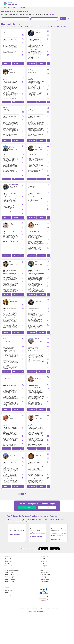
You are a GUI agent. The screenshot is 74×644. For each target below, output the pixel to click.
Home (5, 7)
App (18, 608)
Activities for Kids (8, 565)
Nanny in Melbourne (43, 560)
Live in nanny (7, 592)
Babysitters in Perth (9, 578)
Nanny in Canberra (43, 565)
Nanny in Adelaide (43, 567)
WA (17, 7)
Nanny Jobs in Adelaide (44, 581)
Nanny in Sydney (42, 558)
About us (48, 608)
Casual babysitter (8, 591)
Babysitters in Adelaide (9, 581)
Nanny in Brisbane (43, 562)
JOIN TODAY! (27, 507)
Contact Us (54, 608)
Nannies (14, 7)
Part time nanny (8, 589)
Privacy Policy (42, 608)
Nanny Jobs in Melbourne (44, 574)
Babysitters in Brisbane (9, 576)
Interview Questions (9, 562)
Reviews (23, 608)
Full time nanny (8, 587)
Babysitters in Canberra (10, 580)
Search (9, 7)
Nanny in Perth (42, 563)
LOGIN (47, 507)
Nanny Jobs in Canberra (44, 580)
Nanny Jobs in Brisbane (44, 576)
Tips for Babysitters (9, 560)
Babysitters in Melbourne (10, 574)
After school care (8, 594)
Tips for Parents (8, 558)
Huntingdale (22, 7)
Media (28, 608)
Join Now (51, 14)
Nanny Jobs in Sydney (44, 573)
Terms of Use (34, 608)
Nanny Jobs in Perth (43, 578)
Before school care (9, 596)
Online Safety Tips (8, 563)
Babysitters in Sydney (9, 573)
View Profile (7, 64)
